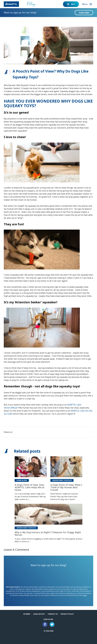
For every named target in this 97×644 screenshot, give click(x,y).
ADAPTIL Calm (74, 405)
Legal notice (39, 614)
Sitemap (27, 614)
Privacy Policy (67, 614)
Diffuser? (14, 408)
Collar (10, 414)
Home (7, 408)
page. (85, 595)
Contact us (53, 614)
